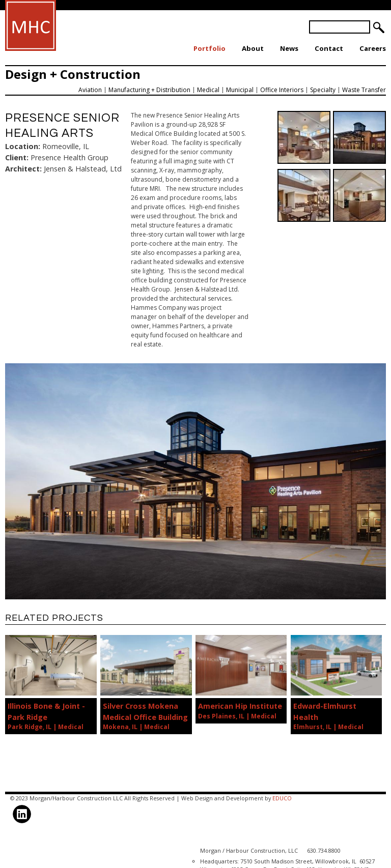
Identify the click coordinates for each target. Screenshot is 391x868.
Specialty (323, 90)
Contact (329, 48)
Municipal (240, 90)
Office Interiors (282, 90)
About (253, 48)
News (289, 48)
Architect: (23, 169)
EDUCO (282, 798)
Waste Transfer (364, 90)
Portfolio (210, 48)
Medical (208, 90)
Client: (17, 157)
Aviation (90, 90)
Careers (373, 48)
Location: (23, 146)
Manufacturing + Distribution (149, 90)
